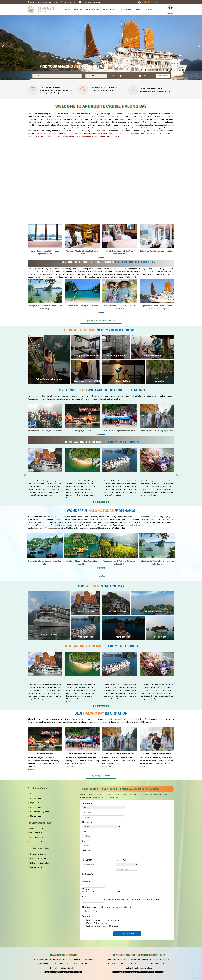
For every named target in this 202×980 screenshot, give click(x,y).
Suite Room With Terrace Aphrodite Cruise (157, 251)
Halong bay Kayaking (82, 431)
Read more (32, 769)
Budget (85, 896)
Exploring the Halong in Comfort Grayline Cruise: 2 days (157, 474)
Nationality (88, 822)
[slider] (121, 76)
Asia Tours (126, 10)
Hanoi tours (35, 794)
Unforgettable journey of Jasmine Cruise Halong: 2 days (82, 474)
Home (67, 10)
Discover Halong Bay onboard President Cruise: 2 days (120, 474)
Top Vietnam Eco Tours (39, 823)
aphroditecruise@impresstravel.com (145, 133)
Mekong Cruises (37, 867)
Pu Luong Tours (36, 833)
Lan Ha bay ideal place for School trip (120, 431)
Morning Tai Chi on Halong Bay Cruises (157, 431)
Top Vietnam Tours (37, 788)
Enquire (148, 10)
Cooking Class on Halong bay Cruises (157, 754)
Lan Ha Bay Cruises (38, 858)
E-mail (86, 841)
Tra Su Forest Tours (38, 842)
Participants (88, 874)
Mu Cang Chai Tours (38, 828)
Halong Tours (35, 798)
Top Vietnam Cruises (39, 848)
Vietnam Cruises (110, 10)
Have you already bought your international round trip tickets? (109, 907)
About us (78, 10)
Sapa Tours (35, 803)
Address (86, 832)
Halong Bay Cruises (38, 854)
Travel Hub (155, 2)
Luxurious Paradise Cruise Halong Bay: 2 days (45, 474)
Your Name (88, 803)
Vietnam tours (92, 10)
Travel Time (121, 860)
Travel (138, 10)
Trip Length (88, 860)
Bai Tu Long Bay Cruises (40, 863)
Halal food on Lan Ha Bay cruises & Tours (45, 431)
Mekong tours (36, 816)
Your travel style (89, 916)
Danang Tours (36, 807)
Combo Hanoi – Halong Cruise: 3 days (82, 306)
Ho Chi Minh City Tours (39, 812)
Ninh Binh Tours (37, 837)
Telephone (87, 850)
